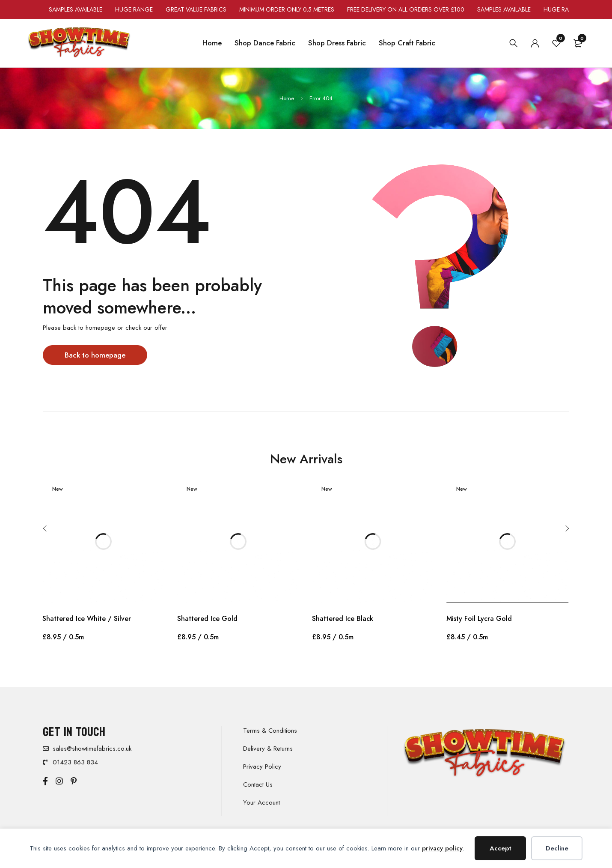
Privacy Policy (262, 767)
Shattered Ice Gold (207, 619)
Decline (557, 848)
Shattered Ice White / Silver (87, 619)
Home (287, 98)
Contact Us (258, 784)
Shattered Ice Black (343, 619)
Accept (501, 848)
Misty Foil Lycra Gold (479, 619)
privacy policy (442, 848)
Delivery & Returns (268, 749)
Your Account (261, 802)
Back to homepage (96, 355)
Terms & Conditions (270, 731)
